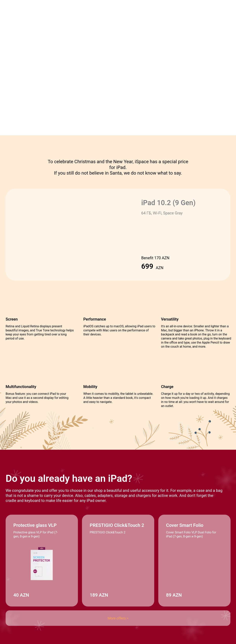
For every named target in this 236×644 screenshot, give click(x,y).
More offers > (118, 618)
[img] (64, 593)
